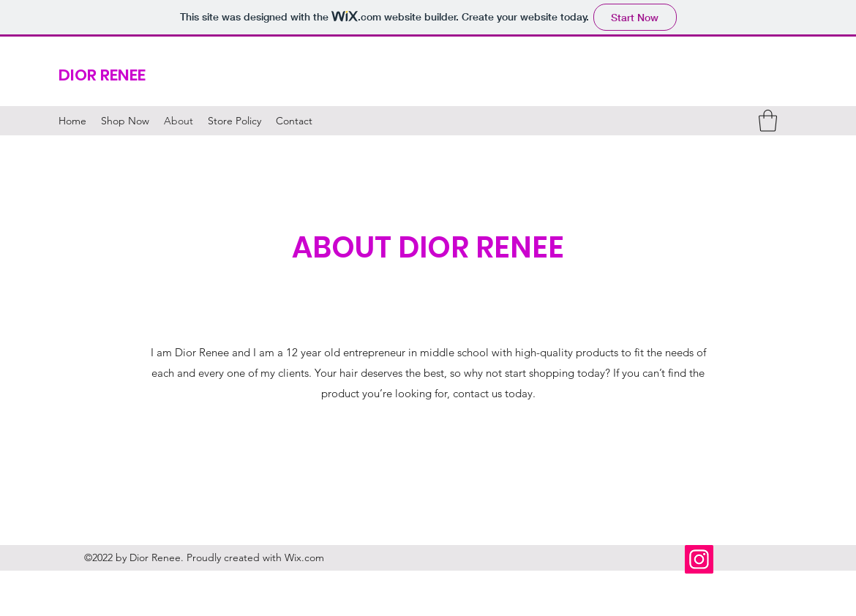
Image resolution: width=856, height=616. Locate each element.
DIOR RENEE (102, 75)
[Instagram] (699, 559)
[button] (768, 121)
